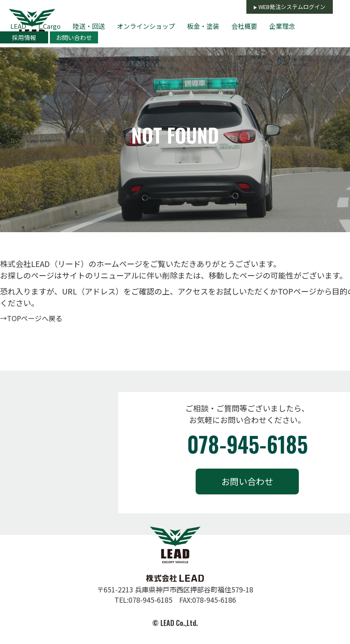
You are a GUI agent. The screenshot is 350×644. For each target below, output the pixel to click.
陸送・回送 (89, 26)
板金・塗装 (203, 26)
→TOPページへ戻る (31, 318)
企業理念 (282, 26)
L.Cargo (49, 26)
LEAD (18, 26)
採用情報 (24, 37)
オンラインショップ (146, 26)
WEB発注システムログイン (292, 7)
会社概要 (244, 26)
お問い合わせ (74, 37)
